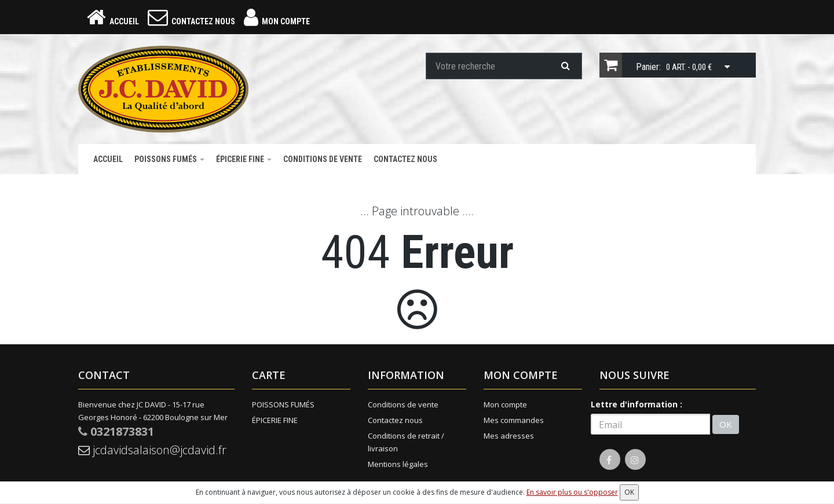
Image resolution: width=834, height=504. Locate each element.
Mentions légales (398, 464)
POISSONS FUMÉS (169, 159)
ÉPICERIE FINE (244, 159)
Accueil (108, 159)
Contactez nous (405, 159)
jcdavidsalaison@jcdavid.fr (152, 450)
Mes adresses (509, 436)
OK (726, 424)
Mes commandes (514, 420)
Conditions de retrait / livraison (406, 442)
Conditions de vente (323, 159)
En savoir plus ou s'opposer (572, 492)
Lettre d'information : (637, 404)
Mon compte (505, 404)
